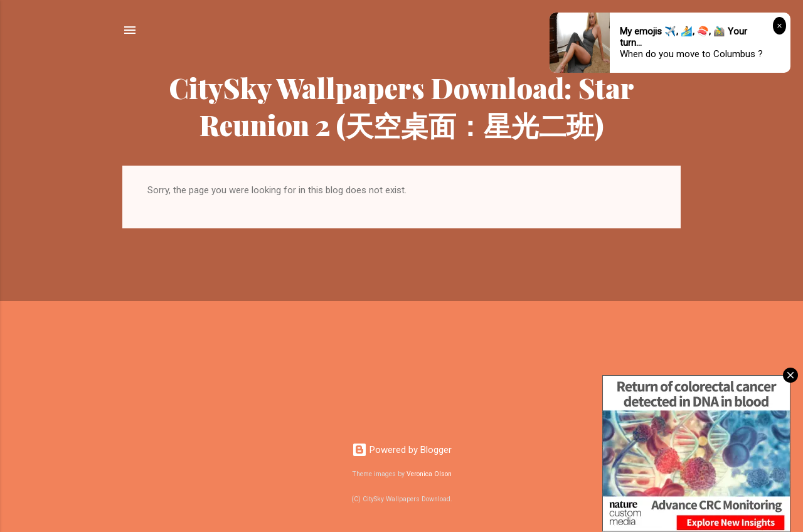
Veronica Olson (429, 474)
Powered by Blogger (402, 450)
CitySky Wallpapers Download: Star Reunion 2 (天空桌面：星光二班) (401, 106)
